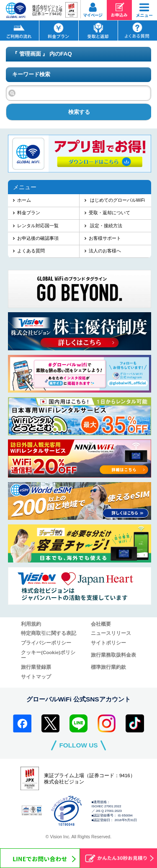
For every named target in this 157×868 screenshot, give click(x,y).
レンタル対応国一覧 (38, 226)
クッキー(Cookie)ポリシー (48, 655)
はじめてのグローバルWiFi (117, 200)
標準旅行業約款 (108, 667)
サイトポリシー (108, 643)
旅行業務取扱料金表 (113, 655)
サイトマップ (36, 677)
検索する (79, 112)
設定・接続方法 (106, 226)
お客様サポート (105, 238)
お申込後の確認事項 (38, 238)
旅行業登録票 (36, 667)
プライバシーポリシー (46, 643)
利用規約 (31, 624)
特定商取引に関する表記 (49, 633)
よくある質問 (31, 251)
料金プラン (29, 213)
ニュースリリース (111, 633)
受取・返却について (109, 213)
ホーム (24, 200)
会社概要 (101, 624)
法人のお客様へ (105, 251)
